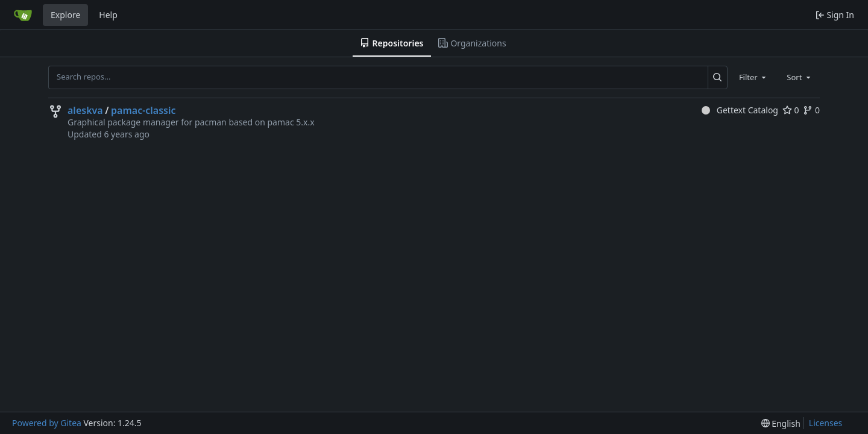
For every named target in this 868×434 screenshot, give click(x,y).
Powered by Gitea (47, 423)
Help (108, 15)
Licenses (826, 423)
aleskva (85, 110)
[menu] (781, 423)
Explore (65, 15)
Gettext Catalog (740, 110)
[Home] (23, 15)
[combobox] (753, 77)
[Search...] (718, 77)
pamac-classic (143, 110)
